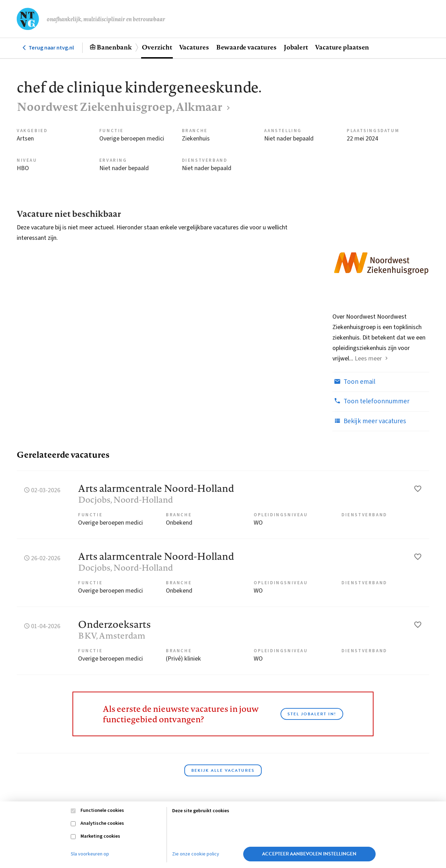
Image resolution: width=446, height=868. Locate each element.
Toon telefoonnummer (371, 401)
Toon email (354, 382)
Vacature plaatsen (342, 47)
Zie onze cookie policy (196, 854)
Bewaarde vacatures (246, 47)
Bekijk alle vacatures (223, 770)
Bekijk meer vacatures (369, 421)
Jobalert (296, 47)
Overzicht (157, 47)
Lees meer (368, 359)
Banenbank (114, 47)
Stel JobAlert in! (312, 714)
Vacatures (194, 47)
